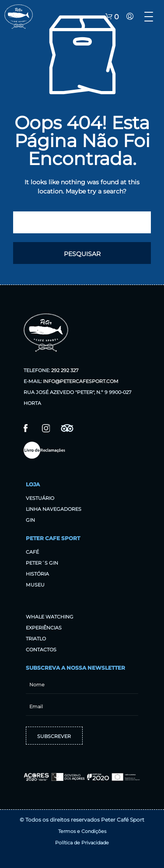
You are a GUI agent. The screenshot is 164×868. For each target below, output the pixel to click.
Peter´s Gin (42, 563)
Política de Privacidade (82, 843)
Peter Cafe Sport (53, 538)
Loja (33, 484)
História (37, 574)
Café (32, 552)
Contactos (41, 650)
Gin (30, 520)
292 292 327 (65, 370)
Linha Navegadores (54, 509)
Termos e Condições (82, 831)
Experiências (44, 628)
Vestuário (40, 498)
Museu (35, 585)
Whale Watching (50, 617)
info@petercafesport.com (81, 381)
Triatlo (36, 639)
